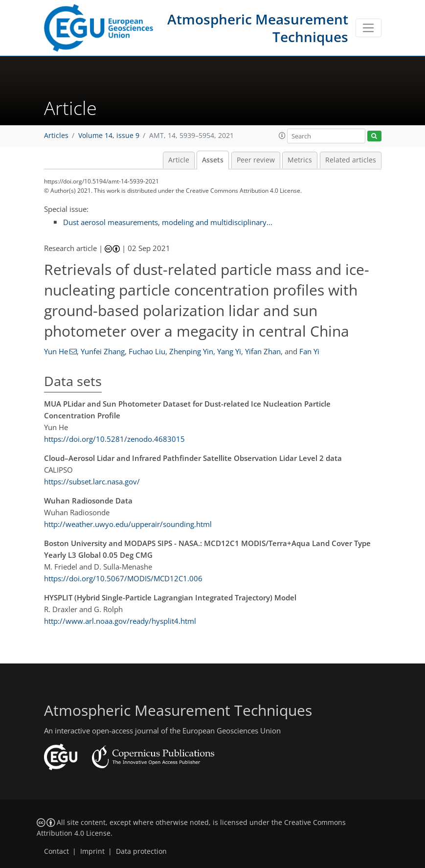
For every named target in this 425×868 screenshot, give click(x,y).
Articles (56, 136)
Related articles (351, 160)
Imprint (92, 851)
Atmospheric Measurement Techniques (258, 28)
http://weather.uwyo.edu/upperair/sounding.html (128, 524)
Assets (213, 160)
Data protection (141, 851)
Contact (56, 851)
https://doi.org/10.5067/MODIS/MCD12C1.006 (123, 578)
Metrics (300, 160)
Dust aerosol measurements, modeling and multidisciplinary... (168, 222)
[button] (282, 136)
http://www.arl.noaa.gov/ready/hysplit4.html (120, 621)
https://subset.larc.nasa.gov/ (92, 481)
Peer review (256, 160)
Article (179, 160)
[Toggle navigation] (369, 28)
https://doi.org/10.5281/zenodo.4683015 (114, 439)
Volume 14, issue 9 (109, 136)
